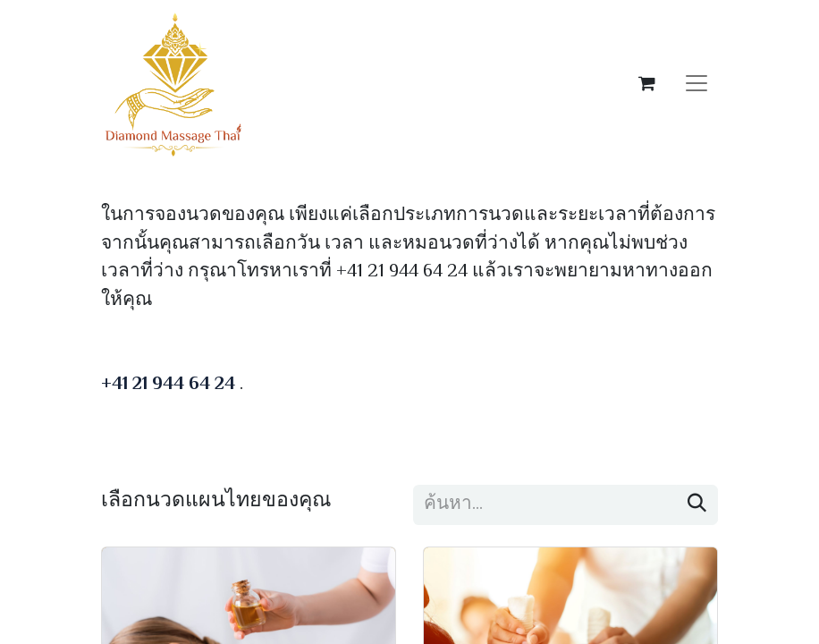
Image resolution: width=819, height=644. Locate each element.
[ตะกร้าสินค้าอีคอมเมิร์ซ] (646, 83)
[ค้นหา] (697, 505)
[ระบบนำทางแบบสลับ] (697, 84)
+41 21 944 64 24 (168, 385)
